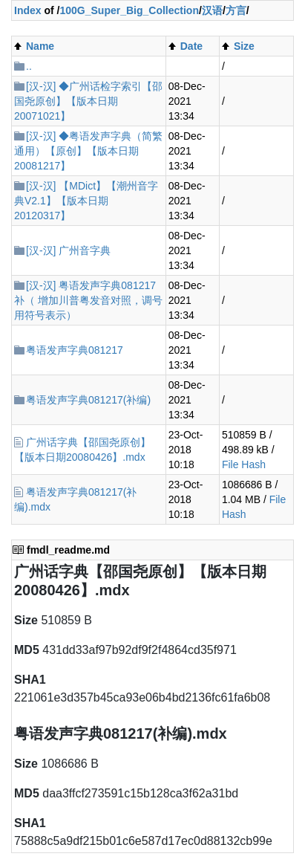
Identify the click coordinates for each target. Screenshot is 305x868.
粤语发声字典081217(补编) (88, 400)
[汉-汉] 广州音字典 (68, 250)
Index (28, 10)
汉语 (212, 10)
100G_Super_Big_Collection (129, 10)
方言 (236, 10)
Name (40, 46)
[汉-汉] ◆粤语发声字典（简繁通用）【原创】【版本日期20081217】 (88, 151)
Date (191, 46)
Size (244, 46)
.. (29, 66)
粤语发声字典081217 (75, 350)
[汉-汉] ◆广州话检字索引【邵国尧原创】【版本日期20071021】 (88, 101)
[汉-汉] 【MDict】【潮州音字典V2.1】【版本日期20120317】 (86, 201)
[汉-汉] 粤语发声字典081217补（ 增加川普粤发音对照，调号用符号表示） (88, 300)
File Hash (244, 464)
